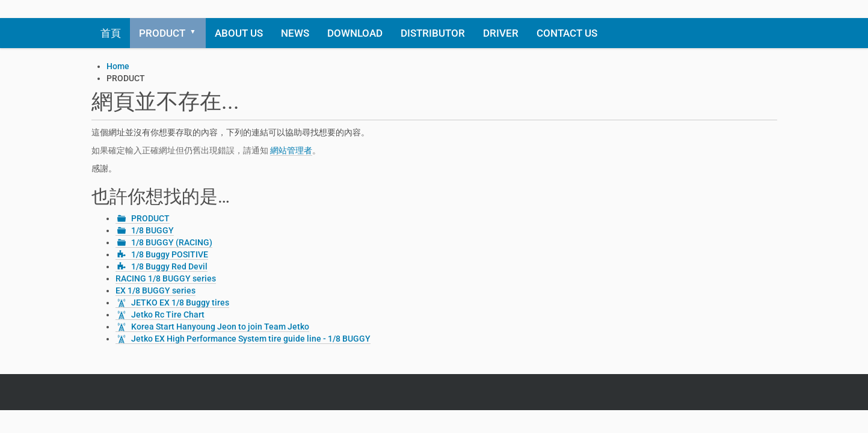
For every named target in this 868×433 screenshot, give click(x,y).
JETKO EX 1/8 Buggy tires (180, 302)
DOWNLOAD (355, 33)
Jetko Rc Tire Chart (168, 315)
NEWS (295, 33)
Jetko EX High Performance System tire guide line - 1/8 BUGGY (251, 339)
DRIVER (501, 33)
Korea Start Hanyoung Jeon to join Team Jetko (220, 327)
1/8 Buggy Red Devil (169, 266)
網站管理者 (291, 150)
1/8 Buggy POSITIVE (170, 254)
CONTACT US (567, 33)
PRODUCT (162, 33)
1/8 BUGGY (152, 230)
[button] (197, 33)
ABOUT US (239, 33)
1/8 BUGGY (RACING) (172, 242)
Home (118, 66)
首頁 (111, 33)
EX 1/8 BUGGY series (155, 290)
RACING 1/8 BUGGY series (166, 278)
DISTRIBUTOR (433, 33)
